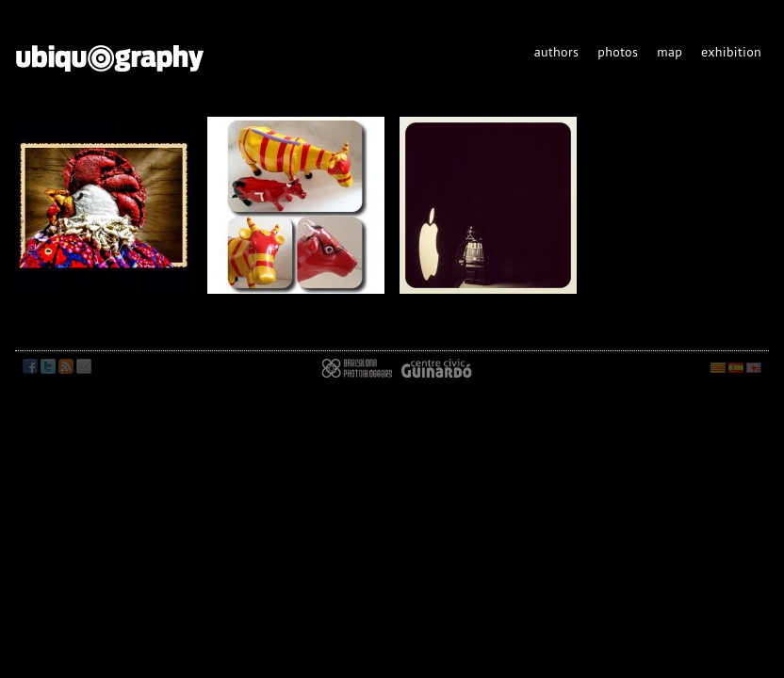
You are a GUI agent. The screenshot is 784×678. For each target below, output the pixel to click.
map (670, 52)
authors (557, 52)
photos (618, 52)
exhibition (731, 52)
